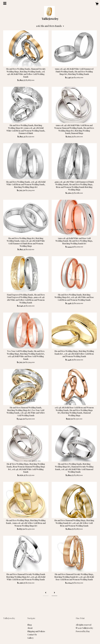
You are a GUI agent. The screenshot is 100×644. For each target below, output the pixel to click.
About (30, 628)
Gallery (30, 638)
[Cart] (97, 4)
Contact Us (32, 635)
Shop (30, 625)
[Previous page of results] (46, 593)
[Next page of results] (54, 593)
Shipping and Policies (36, 631)
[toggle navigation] (5, 3)
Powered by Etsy (83, 631)
